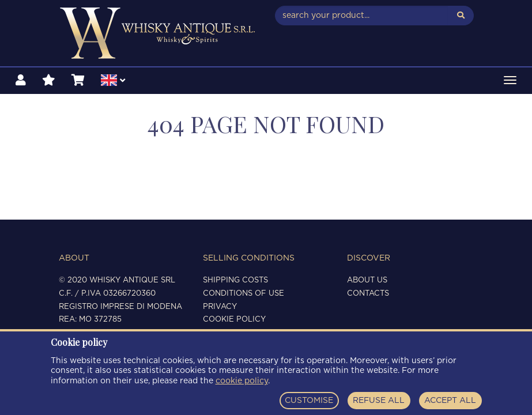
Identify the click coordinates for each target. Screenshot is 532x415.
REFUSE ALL (379, 401)
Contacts (368, 294)
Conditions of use (244, 294)
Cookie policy (234, 320)
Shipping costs (235, 280)
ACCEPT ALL (450, 401)
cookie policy (242, 381)
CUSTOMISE (309, 401)
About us (367, 280)
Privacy (220, 307)
